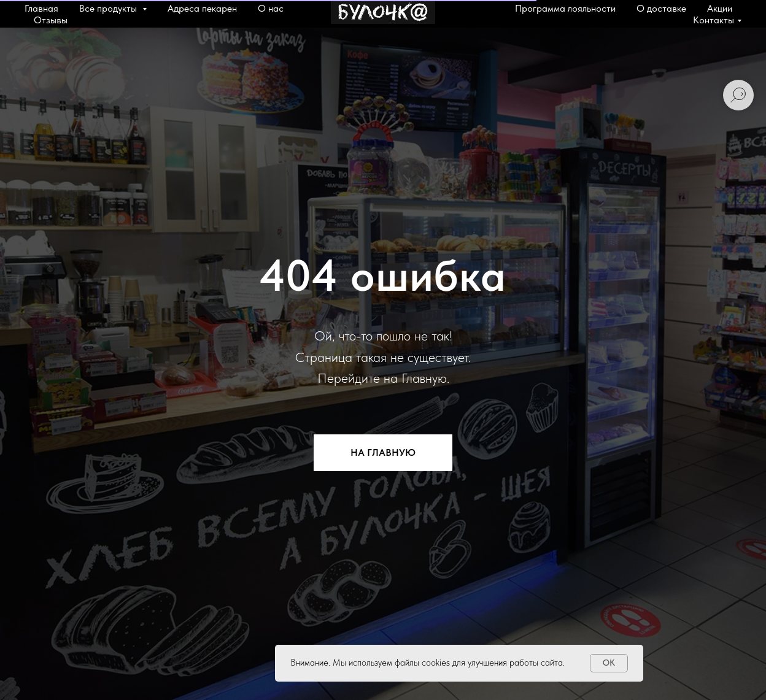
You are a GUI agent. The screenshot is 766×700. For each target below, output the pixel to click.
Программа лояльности (565, 8)
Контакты (714, 20)
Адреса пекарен (202, 8)
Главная (41, 8)
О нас (271, 8)
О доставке (661, 8)
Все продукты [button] (109, 8)
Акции (720, 8)
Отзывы (51, 20)
